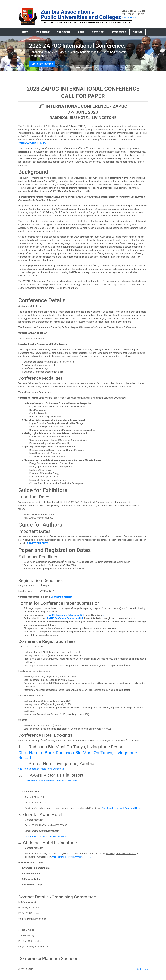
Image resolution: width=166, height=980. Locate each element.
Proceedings (119, 32)
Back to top (142, 969)
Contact (138, 32)
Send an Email (129, 18)
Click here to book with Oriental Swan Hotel (46, 836)
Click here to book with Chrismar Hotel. (71, 857)
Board (81, 32)
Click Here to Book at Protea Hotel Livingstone (41, 769)
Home (27, 32)
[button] (12, 54)
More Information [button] (42, 64)
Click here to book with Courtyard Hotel (121, 808)
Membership (43, 32)
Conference (98, 32)
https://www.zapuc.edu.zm (32, 143)
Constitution (64, 32)
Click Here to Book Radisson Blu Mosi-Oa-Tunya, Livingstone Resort (78, 755)
